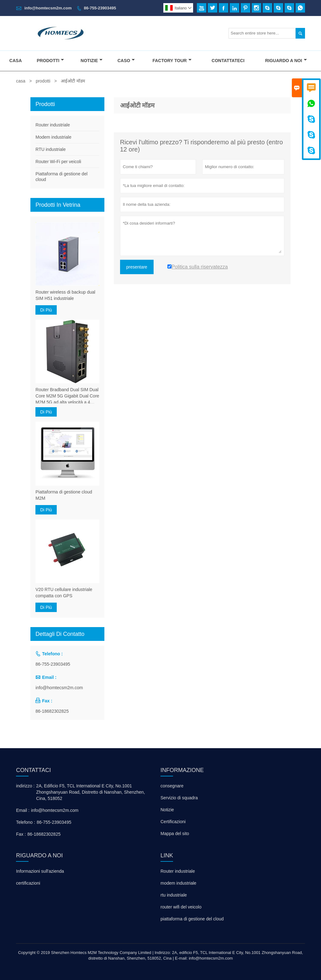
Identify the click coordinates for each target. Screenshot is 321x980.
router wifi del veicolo (181, 907)
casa (21, 81)
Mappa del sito (175, 834)
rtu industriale (174, 895)
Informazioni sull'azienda (40, 871)
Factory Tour (172, 61)
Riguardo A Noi (286, 61)
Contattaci (33, 770)
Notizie (92, 61)
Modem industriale (53, 137)
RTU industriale (50, 149)
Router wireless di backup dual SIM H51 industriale (65, 295)
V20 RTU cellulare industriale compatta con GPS (64, 593)
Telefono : (26, 822)
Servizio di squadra (179, 798)
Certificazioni (173, 822)
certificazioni (28, 883)
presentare (137, 267)
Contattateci (228, 61)
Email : (23, 810)
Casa (16, 61)
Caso (126, 61)
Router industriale (53, 125)
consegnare (172, 786)
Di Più (46, 310)
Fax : (21, 834)
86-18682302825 (52, 711)
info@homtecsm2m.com (48, 8)
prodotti (43, 81)
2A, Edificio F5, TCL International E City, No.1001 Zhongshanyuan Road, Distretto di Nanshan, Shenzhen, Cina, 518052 (90, 792)
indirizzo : (25, 786)
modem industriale (178, 883)
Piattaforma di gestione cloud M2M (64, 495)
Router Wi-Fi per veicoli (58, 162)
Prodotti (50, 61)
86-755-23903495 (100, 8)
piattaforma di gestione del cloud (192, 919)
